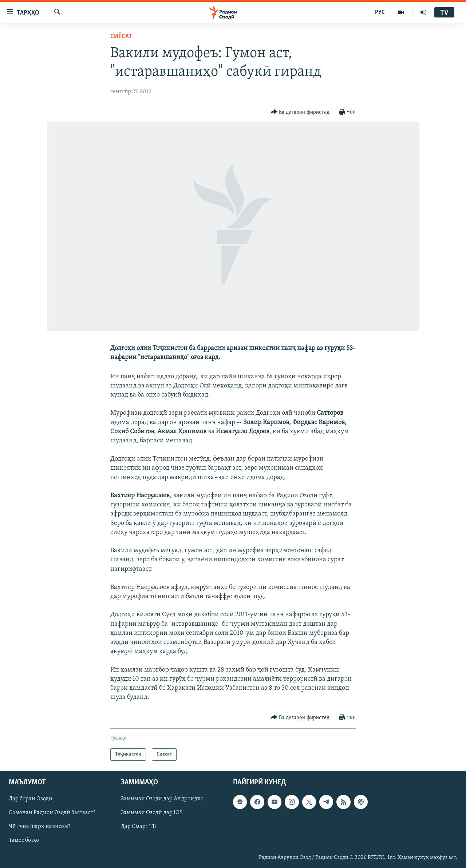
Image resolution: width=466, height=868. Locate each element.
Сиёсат (121, 37)
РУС (380, 12)
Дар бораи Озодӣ (31, 799)
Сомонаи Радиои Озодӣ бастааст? (52, 813)
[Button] (300, 112)
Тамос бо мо (24, 841)
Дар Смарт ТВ (138, 827)
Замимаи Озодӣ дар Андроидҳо (162, 799)
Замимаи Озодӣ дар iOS (152, 813)
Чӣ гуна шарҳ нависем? (40, 827)
